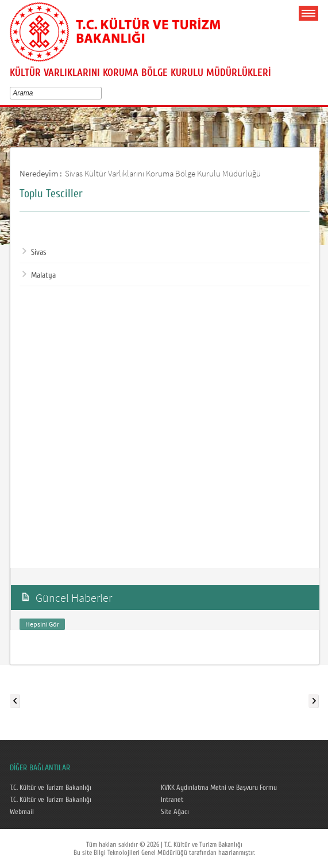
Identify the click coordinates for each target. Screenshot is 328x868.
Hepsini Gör (42, 624)
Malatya (39, 275)
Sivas (34, 252)
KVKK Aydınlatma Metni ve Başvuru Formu (219, 788)
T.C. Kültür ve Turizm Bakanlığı (51, 788)
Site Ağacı (175, 812)
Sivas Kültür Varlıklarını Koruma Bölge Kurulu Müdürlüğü (163, 173)
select (101, 93)
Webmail (22, 812)
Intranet (172, 800)
